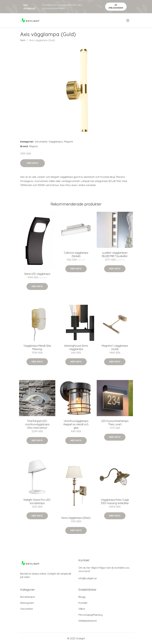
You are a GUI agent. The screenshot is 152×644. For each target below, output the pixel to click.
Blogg (82, 597)
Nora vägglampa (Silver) (76, 518)
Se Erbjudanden (116, 6)
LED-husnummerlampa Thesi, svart (115, 423)
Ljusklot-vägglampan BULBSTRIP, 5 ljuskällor (115, 254)
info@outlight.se (88, 578)
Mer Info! (33, 163)
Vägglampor (56, 142)
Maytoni (68, 142)
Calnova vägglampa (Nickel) (76, 254)
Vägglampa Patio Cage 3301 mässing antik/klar (115, 501)
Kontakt (83, 603)
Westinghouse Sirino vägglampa (76, 347)
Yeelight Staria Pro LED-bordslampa (37, 501)
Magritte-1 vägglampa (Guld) (115, 347)
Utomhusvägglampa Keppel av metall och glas (76, 424)
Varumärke (41, 142)
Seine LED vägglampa (37, 274)
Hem (23, 40)
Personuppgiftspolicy (90, 615)
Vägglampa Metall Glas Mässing (37, 347)
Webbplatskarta (87, 621)
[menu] (128, 20)
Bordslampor (28, 597)
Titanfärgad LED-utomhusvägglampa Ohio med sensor (37, 424)
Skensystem (27, 603)
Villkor (82, 609)
